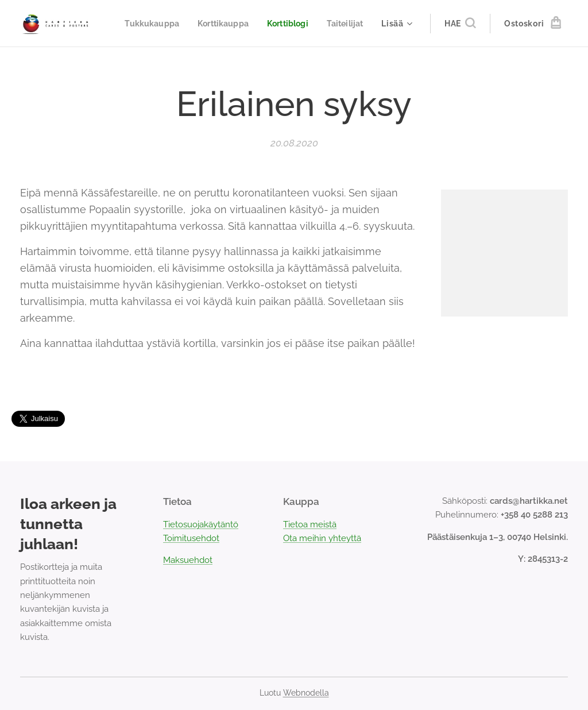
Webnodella (306, 693)
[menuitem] (202, 24)
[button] (460, 24)
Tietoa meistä (310, 524)
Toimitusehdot (191, 538)
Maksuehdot (188, 560)
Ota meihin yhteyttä (322, 538)
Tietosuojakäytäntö (201, 524)
